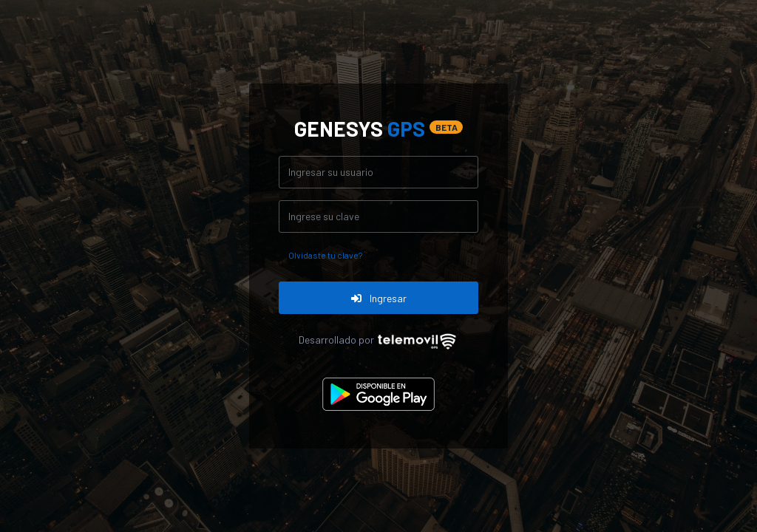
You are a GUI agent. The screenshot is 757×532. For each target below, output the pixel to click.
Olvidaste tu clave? (325, 255)
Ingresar (379, 298)
